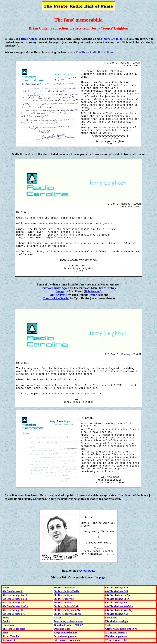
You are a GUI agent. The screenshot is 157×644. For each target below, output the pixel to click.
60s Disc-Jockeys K (64, 599)
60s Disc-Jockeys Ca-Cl (15, 603)
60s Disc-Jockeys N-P (117, 588)
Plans (5, 633)
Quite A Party (58, 295)
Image (60, 291)
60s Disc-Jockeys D (13, 610)
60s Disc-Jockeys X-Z (117, 614)
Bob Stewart (93, 291)
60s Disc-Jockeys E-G (14, 614)
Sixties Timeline (11, 636)
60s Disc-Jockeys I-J (65, 595)
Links (108, 625)
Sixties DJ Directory (116, 633)
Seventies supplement (65, 636)
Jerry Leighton (113, 39)
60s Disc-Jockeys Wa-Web (119, 606)
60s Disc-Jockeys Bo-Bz (15, 599)
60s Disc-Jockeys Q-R (117, 591)
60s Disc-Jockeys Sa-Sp (118, 595)
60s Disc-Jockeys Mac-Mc (68, 614)
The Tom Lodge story (14, 629)
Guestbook (8, 625)
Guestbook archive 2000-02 (68, 625)
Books (6, 618)
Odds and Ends (62, 629)
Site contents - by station (67, 640)
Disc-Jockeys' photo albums (69, 621)
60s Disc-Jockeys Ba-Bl (15, 595)
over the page (97, 577)
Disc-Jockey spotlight (117, 621)
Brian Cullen (29, 39)
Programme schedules (66, 633)
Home (6, 588)
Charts (58, 618)
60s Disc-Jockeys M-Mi (66, 606)
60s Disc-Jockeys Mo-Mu (67, 610)
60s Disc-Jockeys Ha (65, 588)
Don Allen (96, 295)
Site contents (9, 640)
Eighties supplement (116, 636)
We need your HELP (116, 640)
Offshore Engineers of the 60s (121, 629)
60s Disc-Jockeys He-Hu (67, 591)
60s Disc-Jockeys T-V (117, 603)
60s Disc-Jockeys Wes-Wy (119, 610)
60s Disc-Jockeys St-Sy (117, 599)
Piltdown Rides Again (56, 288)
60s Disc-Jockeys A (13, 591)
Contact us (111, 618)
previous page (86, 571)
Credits (6, 621)
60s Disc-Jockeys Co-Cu (15, 606)
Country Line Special (56, 298)
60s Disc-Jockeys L (64, 603)
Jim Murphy (106, 288)
